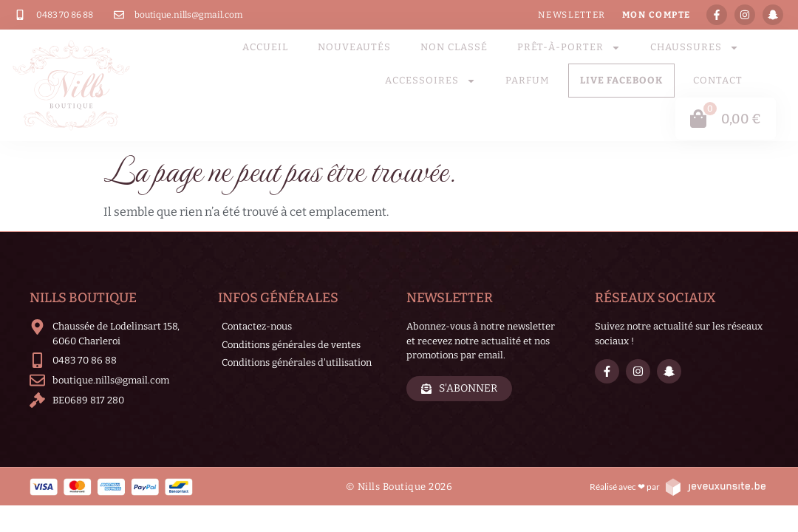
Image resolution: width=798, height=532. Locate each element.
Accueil (265, 47)
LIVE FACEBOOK (621, 80)
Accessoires (430, 81)
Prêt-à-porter (569, 48)
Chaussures (695, 48)
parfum (528, 80)
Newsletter (572, 15)
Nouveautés (354, 47)
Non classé (454, 47)
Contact (718, 80)
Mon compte (657, 15)
